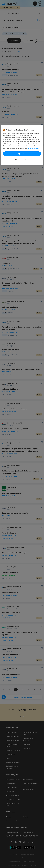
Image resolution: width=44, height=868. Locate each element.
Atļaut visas (22, 154)
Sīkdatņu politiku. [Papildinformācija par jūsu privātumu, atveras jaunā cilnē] (33, 148)
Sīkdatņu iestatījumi (22, 160)
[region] (22, 145)
